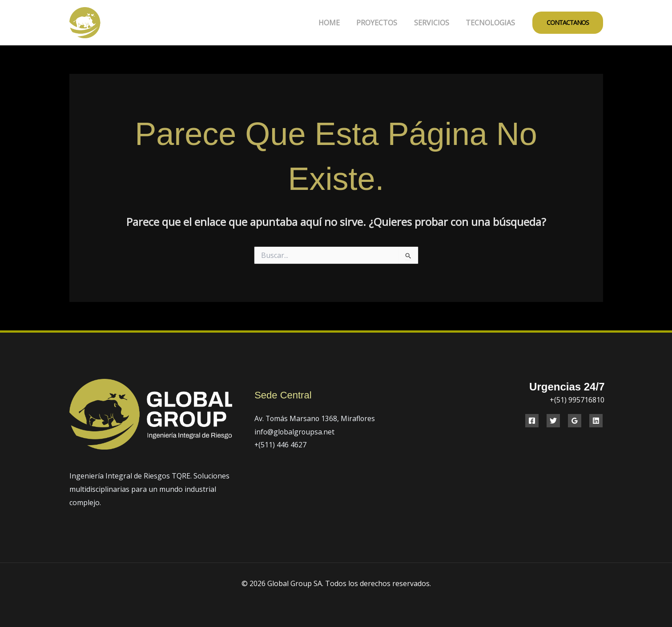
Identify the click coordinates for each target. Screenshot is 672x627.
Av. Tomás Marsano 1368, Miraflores (316, 418)
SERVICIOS (435, 23)
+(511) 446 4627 (281, 445)
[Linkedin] (596, 421)
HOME (338, 23)
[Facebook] (532, 421)
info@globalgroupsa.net (295, 432)
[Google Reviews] (575, 421)
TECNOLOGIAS (492, 23)
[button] (568, 23)
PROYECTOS (383, 23)
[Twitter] (553, 421)
